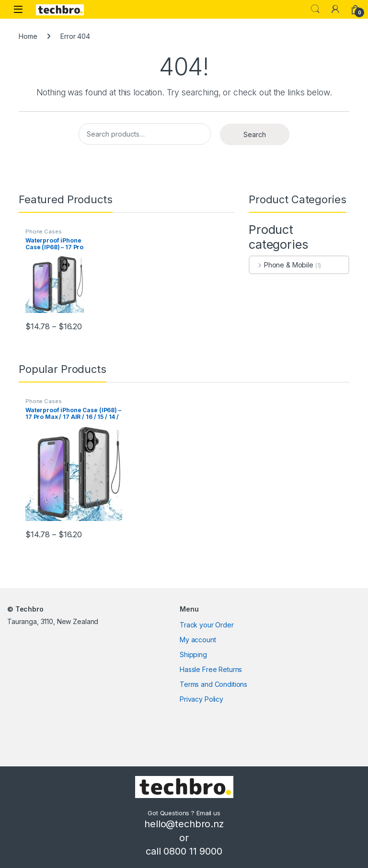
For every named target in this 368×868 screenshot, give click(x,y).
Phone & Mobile (282, 265)
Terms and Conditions (213, 684)
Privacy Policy (201, 699)
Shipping (193, 654)
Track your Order (207, 625)
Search (315, 9)
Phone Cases (43, 231)
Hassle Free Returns (211, 669)
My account (198, 640)
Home (28, 36)
